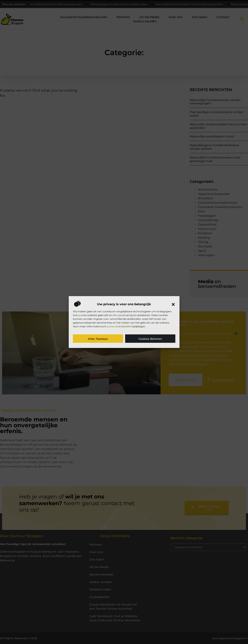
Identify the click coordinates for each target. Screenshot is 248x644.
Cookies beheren (150, 339)
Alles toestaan (98, 339)
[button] (173, 304)
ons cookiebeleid (120, 326)
